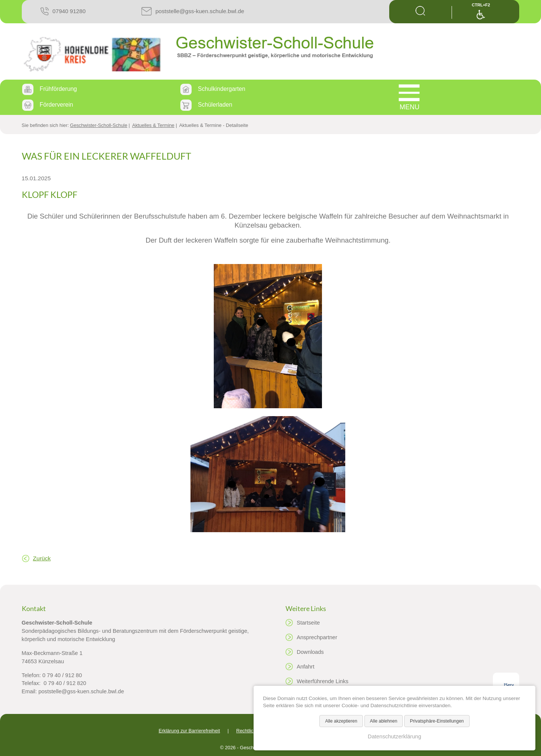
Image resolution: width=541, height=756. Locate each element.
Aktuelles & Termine (153, 125)
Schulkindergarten (222, 89)
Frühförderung (58, 89)
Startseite (308, 623)
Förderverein (57, 105)
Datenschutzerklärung (394, 736)
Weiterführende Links (323, 681)
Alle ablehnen (384, 721)
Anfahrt (306, 667)
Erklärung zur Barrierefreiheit (189, 731)
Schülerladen (215, 105)
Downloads (310, 652)
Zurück (42, 558)
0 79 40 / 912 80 (62, 675)
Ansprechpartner (317, 637)
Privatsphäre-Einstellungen (437, 721)
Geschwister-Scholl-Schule (99, 125)
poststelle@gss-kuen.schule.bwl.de (200, 11)
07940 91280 (69, 11)
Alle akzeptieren (341, 721)
